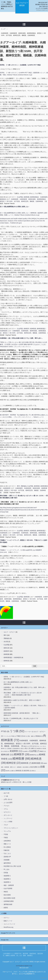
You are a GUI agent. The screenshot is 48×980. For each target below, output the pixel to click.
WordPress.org (8, 927)
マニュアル (7, 831)
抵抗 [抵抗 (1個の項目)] (23, 748)
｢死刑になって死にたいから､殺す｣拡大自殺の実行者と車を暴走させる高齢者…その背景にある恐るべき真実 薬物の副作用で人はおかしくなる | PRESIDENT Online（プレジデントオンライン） (23, 344)
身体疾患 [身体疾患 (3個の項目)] (19, 771)
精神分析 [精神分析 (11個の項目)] (7, 755)
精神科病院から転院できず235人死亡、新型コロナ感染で (22, 700)
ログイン (7, 918)
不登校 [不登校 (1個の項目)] (13, 736)
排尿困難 (7, 860)
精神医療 (27, 197)
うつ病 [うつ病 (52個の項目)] (17, 731)
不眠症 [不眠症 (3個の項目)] (20, 736)
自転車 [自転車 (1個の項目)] (8, 771)
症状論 (6, 873)
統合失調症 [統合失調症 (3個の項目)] (35, 767)
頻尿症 (6, 908)
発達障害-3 (7, 882)
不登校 (6, 834)
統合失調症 (7, 895)
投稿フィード (8, 921)
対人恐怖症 (7, 847)
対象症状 (7, 850)
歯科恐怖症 (7, 863)
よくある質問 (8, 803)
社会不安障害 (8, 888)
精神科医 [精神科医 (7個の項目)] (26, 763)
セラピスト (7, 812)
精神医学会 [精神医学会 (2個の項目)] (34, 755)
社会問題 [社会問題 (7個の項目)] (34, 751)
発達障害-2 (7, 879)
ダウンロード (8, 815)
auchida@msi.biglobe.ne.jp (24, 966)
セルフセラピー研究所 (22, 4)
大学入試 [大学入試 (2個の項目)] (33, 746)
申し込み (7, 869)
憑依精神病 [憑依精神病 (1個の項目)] (17, 748)
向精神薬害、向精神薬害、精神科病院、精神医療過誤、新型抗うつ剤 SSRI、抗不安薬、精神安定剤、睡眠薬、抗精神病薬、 (24, 490)
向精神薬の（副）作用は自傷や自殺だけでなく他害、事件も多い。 (22, 338)
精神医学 (27, 329)
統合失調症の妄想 (9, 898)
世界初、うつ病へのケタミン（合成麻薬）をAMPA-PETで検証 (20, 65)
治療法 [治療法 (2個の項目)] (34, 748)
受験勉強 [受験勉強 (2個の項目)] (39, 736)
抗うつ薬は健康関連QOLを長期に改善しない (15, 207)
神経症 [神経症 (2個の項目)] (43, 751)
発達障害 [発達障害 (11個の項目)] (16, 751)
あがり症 (7, 793)
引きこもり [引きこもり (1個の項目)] (41, 746)
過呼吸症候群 (8, 904)
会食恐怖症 (7, 841)
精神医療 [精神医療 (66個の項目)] (21, 759)
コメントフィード (9, 924)
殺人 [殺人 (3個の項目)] (28, 748)
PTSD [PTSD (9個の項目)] (5, 731)
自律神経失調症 (9, 901)
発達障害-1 (7, 876)
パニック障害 (8, 822)
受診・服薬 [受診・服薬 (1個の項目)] (31, 736)
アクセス (7, 806)
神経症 (6, 892)
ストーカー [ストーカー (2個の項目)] (29, 732)
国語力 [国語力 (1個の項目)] (26, 746)
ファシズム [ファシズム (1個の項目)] (7, 736)
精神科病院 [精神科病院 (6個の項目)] (37, 763)
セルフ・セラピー (9, 632)
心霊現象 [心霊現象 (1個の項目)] (10, 748)
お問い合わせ (8, 799)
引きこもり (7, 853)
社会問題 (20, 197)
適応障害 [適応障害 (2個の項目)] (28, 771)
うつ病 (6, 796)
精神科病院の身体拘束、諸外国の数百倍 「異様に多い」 (22, 713)
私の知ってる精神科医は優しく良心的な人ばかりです (21, 718)
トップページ (8, 818)
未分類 (6, 642)
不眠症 (6, 838)
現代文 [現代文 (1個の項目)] (7, 751)
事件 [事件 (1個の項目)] (25, 736)
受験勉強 (24, 486)
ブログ (6, 825)
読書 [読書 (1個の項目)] (13, 771)
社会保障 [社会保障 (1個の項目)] (26, 751)
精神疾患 (3, 199)
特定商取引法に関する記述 (12, 866)
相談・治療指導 (9, 885)
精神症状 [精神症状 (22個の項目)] (14, 763)
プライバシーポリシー (11, 828)
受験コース (7, 844)
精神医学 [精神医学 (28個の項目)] (22, 754)
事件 (18, 486)
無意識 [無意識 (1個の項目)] (40, 748)
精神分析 (7, 648)
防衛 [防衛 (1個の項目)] (34, 771)
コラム (6, 809)
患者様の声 (7, 857)
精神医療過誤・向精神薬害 (39, 197)
